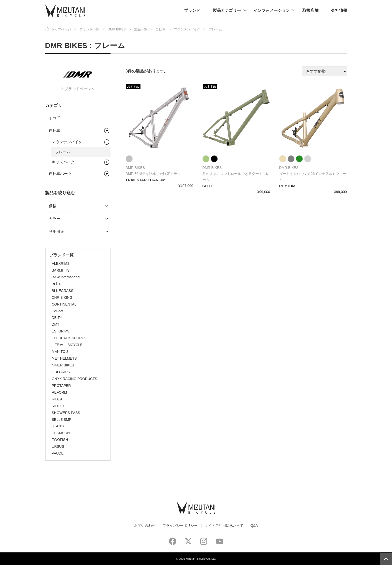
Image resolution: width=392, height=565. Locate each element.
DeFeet (58, 311)
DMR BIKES (117, 29)
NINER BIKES (63, 365)
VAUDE (58, 453)
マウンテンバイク (187, 29)
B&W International (66, 277)
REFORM (60, 392)
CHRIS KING (62, 297)
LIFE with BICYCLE (67, 345)
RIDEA (57, 399)
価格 (53, 206)
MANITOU (60, 352)
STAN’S (58, 426)
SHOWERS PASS (66, 413)
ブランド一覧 (89, 29)
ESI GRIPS (61, 331)
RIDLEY (58, 406)
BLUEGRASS (63, 291)
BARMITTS (61, 270)
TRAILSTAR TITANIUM (146, 180)
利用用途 (56, 231)
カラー (55, 219)
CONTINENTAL (64, 304)
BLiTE (57, 284)
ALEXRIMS (61, 263)
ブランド (192, 10)
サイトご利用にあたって (224, 525)
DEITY (57, 318)
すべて (55, 118)
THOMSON (61, 433)
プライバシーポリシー (180, 525)
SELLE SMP (62, 420)
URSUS (58, 446)
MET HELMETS (64, 358)
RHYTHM (287, 186)
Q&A (254, 525)
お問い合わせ (145, 525)
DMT (56, 324)
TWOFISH (60, 440)
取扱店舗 (310, 10)
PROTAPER (61, 386)
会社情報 (339, 10)
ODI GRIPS (61, 372)
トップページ (61, 29)
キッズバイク (63, 162)
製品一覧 (141, 29)
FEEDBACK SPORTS (69, 338)
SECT (207, 186)
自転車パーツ (60, 174)
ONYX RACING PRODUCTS (75, 379)
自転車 (161, 29)
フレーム (63, 152)
